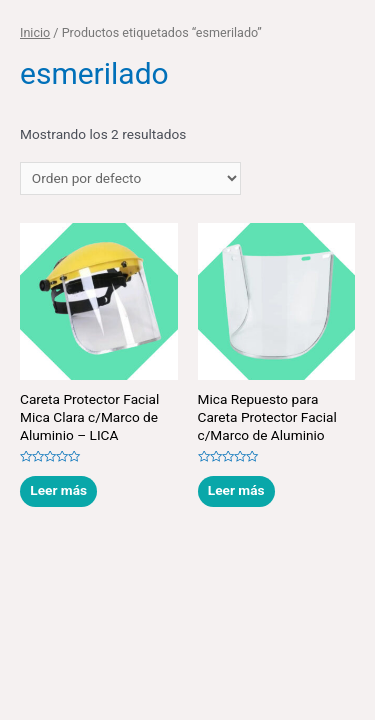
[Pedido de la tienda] (130, 179)
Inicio (35, 32)
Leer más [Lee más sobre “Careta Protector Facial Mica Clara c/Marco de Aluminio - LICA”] (58, 490)
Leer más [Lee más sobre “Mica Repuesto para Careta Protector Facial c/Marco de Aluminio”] (236, 490)
